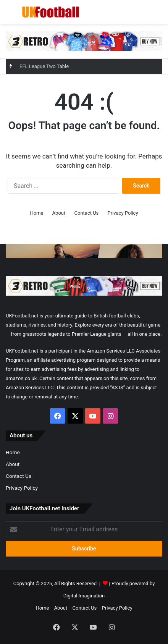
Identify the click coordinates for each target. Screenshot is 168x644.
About (59, 213)
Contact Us (87, 213)
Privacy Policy (123, 213)
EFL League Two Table (44, 66)
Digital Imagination (84, 596)
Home (36, 213)
